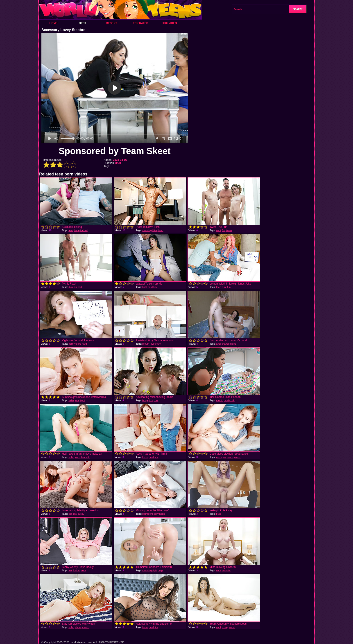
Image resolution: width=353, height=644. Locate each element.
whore (78, 627)
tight (145, 287)
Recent (112, 23)
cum (159, 344)
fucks (78, 344)
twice (229, 230)
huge (77, 230)
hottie (162, 514)
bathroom (147, 514)
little (155, 230)
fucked (84, 230)
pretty (219, 457)
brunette (86, 457)
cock (219, 230)
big (75, 287)
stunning (147, 230)
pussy (237, 457)
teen (71, 230)
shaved (225, 344)
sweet (232, 627)
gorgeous (228, 457)
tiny (155, 287)
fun (224, 230)
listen (161, 230)
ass (70, 570)
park (80, 287)
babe (71, 400)
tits (229, 570)
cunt (224, 287)
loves (153, 344)
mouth (146, 344)
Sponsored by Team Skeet (114, 151)
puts (218, 514)
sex (156, 457)
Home (54, 23)
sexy (156, 514)
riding (233, 344)
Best (82, 23)
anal (218, 344)
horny (72, 344)
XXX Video (170, 23)
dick (71, 287)
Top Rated (140, 23)
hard (150, 287)
